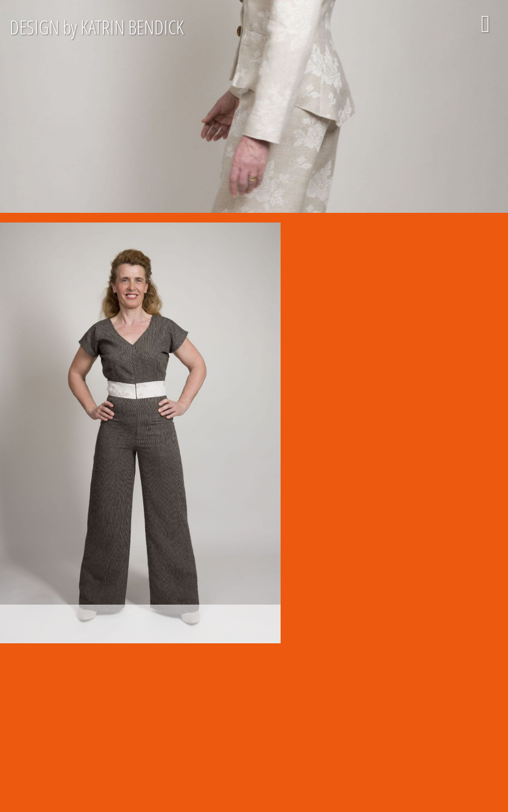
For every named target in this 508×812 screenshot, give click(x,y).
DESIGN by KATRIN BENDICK (97, 27)
